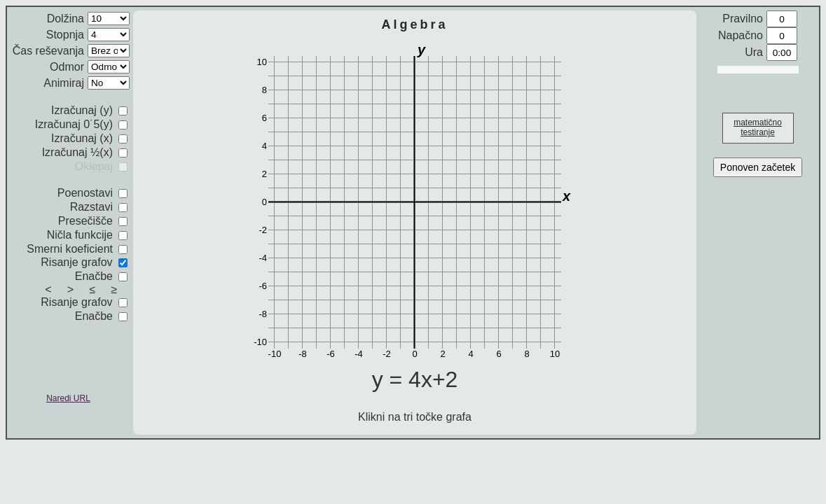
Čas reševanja (48, 51)
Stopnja (65, 35)
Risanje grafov (84, 262)
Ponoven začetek (758, 167)
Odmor (67, 67)
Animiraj (64, 83)
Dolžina (66, 19)
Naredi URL (68, 398)
